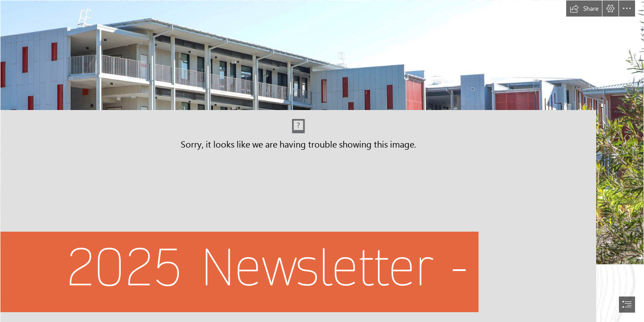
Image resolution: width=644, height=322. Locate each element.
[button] (584, 8)
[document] (322, 161)
